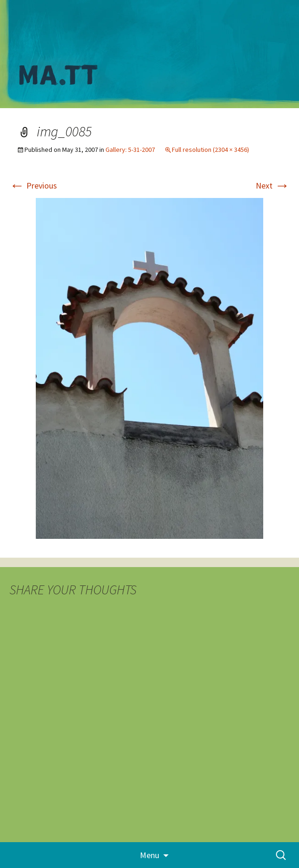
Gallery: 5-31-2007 (130, 150)
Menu (149, 855)
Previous (33, 185)
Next (273, 185)
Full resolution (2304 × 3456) (210, 150)
